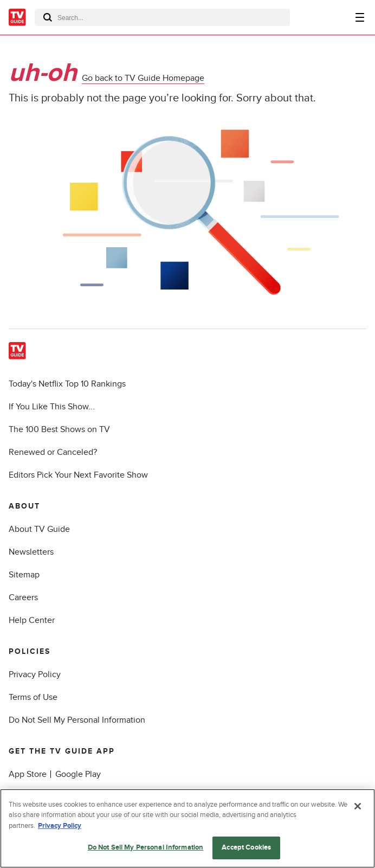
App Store (28, 774)
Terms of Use (33, 697)
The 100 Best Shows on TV (59, 429)
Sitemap (24, 575)
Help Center (32, 620)
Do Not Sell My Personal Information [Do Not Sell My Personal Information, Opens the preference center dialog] (146, 847)
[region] (187, 828)
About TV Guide (39, 529)
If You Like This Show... (52, 407)
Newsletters (31, 552)
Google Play (78, 774)
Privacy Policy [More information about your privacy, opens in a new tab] (60, 826)
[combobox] (162, 17)
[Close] (358, 806)
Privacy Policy (35, 674)
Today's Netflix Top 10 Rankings (67, 384)
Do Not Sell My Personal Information (77, 720)
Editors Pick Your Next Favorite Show (78, 475)
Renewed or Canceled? (53, 452)
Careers (23, 597)
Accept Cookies (246, 847)
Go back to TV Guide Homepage (143, 78)
